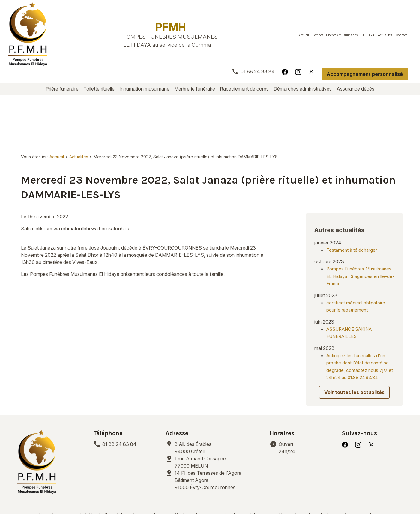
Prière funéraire (62, 89)
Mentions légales (96, 496)
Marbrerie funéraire (195, 89)
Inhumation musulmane (144, 89)
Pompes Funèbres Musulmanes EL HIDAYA (343, 35)
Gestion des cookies (219, 496)
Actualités (385, 35)
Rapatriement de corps (244, 89)
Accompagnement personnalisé (365, 74)
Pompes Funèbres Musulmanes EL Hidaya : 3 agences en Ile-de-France (360, 234)
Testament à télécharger (352, 208)
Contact (401, 35)
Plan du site (264, 496)
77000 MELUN (201, 420)
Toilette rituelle (99, 89)
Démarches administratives (303, 89)
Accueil (304, 35)
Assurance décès (355, 89)
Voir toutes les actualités (354, 350)
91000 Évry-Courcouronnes (215, 438)
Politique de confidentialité (156, 496)
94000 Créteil (194, 406)
